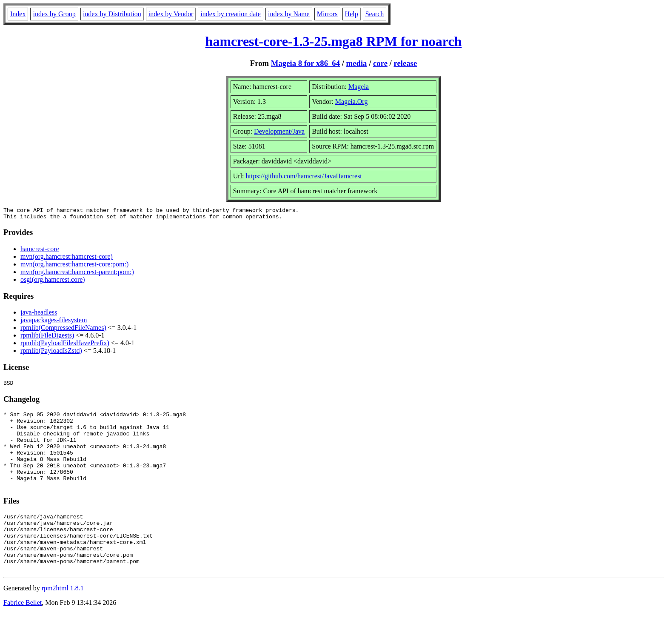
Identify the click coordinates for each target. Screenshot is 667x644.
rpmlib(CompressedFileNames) (63, 330)
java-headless (39, 315)
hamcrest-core (40, 251)
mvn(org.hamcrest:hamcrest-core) (67, 259)
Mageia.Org (352, 102)
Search (375, 14)
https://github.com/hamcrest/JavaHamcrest (304, 176)
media (357, 63)
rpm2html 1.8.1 (63, 619)
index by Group (54, 14)
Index (18, 14)
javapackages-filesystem (54, 322)
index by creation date (231, 14)
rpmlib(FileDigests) (47, 338)
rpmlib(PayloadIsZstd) (51, 353)
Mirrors (327, 14)
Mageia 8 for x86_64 (305, 63)
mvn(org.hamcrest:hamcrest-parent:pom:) (77, 274)
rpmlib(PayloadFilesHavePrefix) (65, 345)
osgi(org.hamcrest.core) (53, 282)
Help (352, 14)
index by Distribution (112, 14)
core (380, 63)
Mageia (359, 87)
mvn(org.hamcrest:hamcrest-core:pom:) (74, 267)
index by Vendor (171, 14)
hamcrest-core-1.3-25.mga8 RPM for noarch (334, 41)
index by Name (289, 14)
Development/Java (279, 131)
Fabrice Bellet (23, 633)
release (406, 63)
